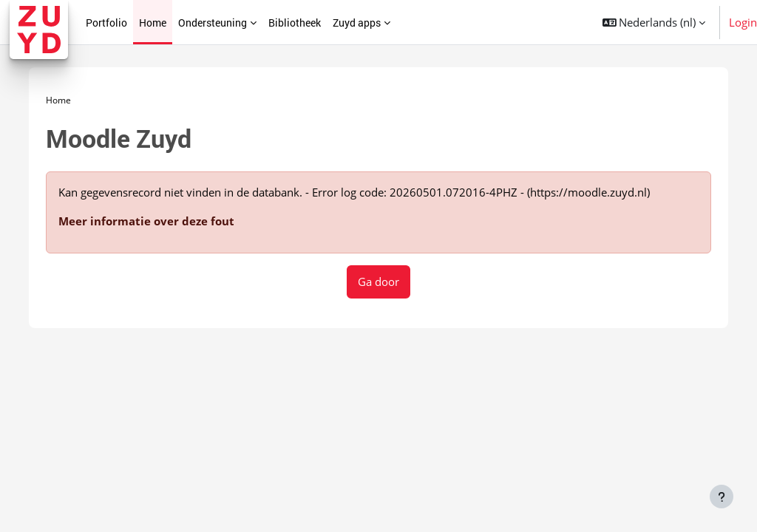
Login (743, 22)
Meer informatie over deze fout (153, 216)
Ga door (378, 276)
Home (65, 95)
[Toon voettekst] (722, 497)
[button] (654, 22)
